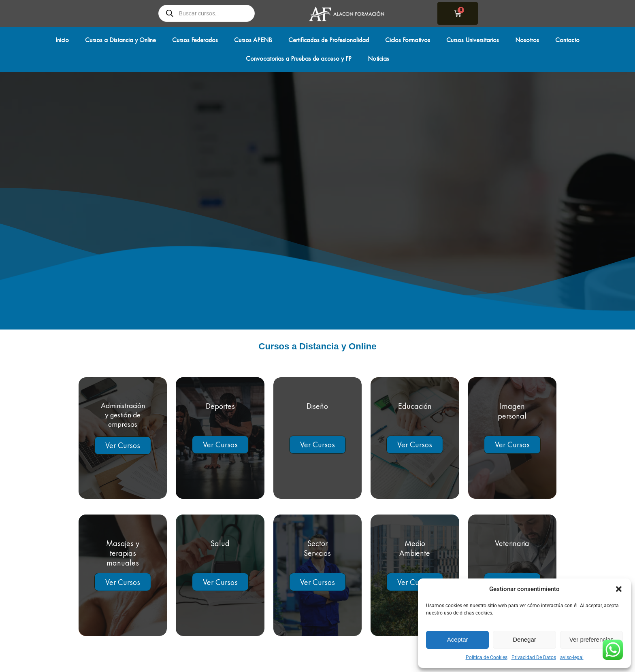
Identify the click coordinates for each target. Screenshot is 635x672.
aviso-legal (572, 657)
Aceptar (458, 639)
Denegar (524, 639)
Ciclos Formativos (408, 40)
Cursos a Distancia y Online (120, 40)
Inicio (62, 40)
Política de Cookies (487, 657)
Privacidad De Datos (534, 657)
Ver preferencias (591, 639)
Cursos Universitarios (473, 40)
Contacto (567, 40)
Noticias (378, 58)
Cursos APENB (253, 40)
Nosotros (527, 40)
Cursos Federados (195, 40)
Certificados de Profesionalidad (329, 40)
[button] (619, 589)
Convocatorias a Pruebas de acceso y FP (299, 58)
